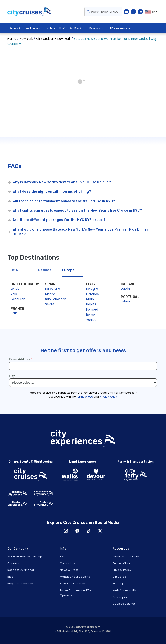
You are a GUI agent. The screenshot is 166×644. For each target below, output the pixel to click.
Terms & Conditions (126, 556)
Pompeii (92, 309)
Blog (11, 577)
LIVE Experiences (120, 28)
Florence (93, 294)
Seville (50, 304)
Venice (91, 320)
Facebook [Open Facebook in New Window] (77, 531)
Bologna (92, 289)
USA (14, 270)
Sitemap (118, 583)
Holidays (50, 28)
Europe (68, 270)
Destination (98, 28)
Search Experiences (103, 12)
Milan (90, 299)
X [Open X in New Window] (100, 531)
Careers (13, 563)
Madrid (50, 294)
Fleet (62, 28)
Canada (45, 270)
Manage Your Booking (75, 577)
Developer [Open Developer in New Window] (120, 597)
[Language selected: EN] (152, 12)
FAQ (63, 556)
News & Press (69, 570)
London (16, 289)
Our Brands (77, 28)
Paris (14, 313)
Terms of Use (122, 563)
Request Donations (20, 583)
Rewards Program (72, 583)
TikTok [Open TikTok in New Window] (89, 531)
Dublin (125, 289)
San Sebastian (56, 299)
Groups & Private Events (25, 28)
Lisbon (125, 301)
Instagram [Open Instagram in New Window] (66, 531)
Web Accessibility (125, 590)
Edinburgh (18, 299)
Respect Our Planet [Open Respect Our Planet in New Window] (21, 570)
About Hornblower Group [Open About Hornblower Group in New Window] (25, 556)
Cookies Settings (124, 604)
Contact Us (67, 563)
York (14, 294)
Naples (91, 304)
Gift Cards (119, 577)
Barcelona (53, 289)
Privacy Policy (122, 570)
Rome (91, 315)
